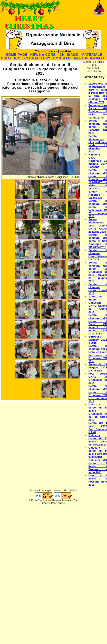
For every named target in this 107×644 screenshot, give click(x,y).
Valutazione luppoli (96, 298)
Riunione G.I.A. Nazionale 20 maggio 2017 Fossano (98, 161)
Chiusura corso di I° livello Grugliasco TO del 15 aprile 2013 (98, 412)
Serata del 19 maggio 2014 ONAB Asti (98, 367)
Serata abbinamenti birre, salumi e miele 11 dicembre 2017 (98, 144)
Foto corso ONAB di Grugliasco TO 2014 (98, 378)
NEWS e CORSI (43, 55)
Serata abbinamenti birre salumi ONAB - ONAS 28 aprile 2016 (98, 226)
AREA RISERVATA (89, 58)
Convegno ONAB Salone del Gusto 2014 (98, 307)
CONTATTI (62, 58)
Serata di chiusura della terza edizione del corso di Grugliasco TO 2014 (98, 354)
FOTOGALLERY (37, 58)
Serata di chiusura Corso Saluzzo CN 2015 (98, 255)
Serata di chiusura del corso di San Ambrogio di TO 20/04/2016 (98, 241)
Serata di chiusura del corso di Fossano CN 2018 (98, 127)
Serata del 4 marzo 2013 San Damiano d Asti (98, 428)
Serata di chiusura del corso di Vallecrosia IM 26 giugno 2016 (98, 209)
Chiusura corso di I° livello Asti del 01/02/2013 (98, 452)
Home (51, 51)
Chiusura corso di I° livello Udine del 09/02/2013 (98, 440)
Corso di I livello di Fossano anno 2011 (98, 480)
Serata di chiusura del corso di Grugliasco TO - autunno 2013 (98, 394)
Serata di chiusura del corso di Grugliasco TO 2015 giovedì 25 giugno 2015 (98, 272)
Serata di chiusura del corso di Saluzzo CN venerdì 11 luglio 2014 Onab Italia (98, 324)
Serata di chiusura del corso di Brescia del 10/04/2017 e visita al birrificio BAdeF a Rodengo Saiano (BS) (98, 184)
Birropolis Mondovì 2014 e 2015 (98, 340)
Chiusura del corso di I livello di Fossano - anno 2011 (98, 466)
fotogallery (65, 51)
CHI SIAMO (69, 55)
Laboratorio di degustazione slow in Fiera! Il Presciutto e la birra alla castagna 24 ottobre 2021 (98, 93)
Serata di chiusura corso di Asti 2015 (98, 289)
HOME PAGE (17, 55)
